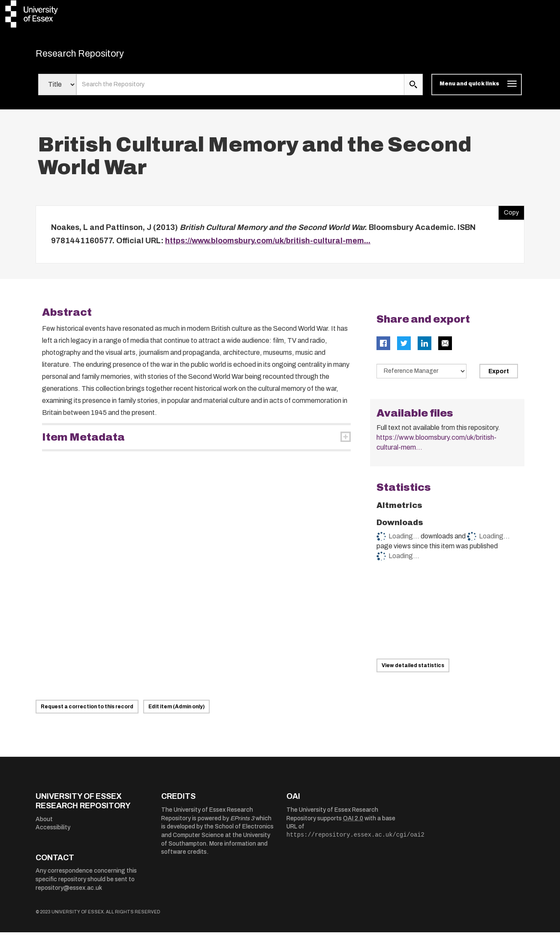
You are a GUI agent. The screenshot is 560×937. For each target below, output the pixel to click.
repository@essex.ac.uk (69, 892)
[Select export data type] (422, 375)
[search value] (240, 89)
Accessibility (53, 832)
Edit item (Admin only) (176, 711)
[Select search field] (57, 89)
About (44, 824)
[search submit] (413, 89)
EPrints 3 (242, 823)
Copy (509, 215)
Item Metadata (83, 441)
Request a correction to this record (87, 711)
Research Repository (96, 56)
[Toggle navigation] (477, 89)
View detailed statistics (413, 670)
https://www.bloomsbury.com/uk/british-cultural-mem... (268, 245)
